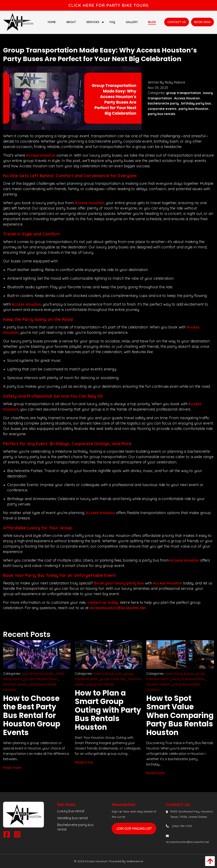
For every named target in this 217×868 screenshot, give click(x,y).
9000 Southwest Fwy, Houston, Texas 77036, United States (192, 814)
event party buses (108, 674)
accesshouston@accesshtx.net (118, 608)
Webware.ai (135, 861)
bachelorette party (163, 103)
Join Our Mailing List (134, 828)
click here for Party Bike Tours (108, 5)
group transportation (184, 93)
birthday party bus (196, 103)
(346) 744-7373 (182, 826)
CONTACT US (177, 22)
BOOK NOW (202, 22)
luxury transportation (188, 679)
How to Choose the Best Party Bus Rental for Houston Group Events (32, 715)
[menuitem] (52, 22)
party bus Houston (194, 109)
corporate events (162, 109)
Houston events (15, 684)
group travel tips (113, 679)
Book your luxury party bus (119, 583)
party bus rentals (161, 114)
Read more (12, 768)
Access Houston (187, 98)
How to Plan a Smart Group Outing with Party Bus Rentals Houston (108, 710)
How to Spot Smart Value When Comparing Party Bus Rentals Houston (180, 715)
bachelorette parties (38, 674)
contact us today (103, 602)
